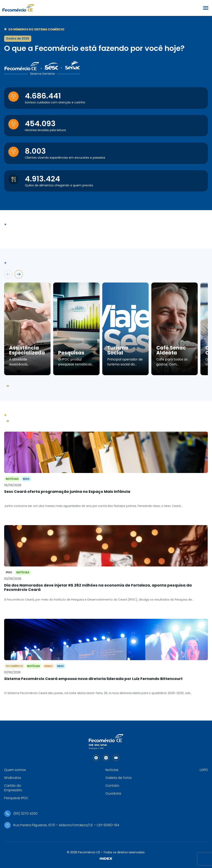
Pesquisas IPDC (16, 798)
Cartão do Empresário (13, 788)
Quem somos (15, 770)
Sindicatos (13, 778)
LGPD (204, 770)
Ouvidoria (113, 793)
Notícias (112, 770)
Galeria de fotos (119, 778)
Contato (112, 786)
